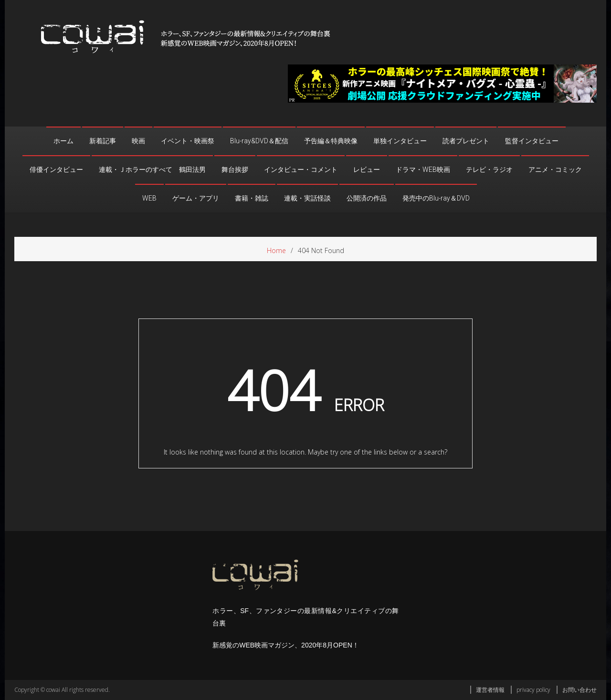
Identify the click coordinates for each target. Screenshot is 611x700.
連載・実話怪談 (307, 198)
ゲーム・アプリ (196, 198)
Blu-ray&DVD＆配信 (259, 141)
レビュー (367, 170)
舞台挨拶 (235, 170)
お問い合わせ (579, 690)
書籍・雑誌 (252, 198)
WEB (149, 198)
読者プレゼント (466, 141)
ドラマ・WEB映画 (423, 170)
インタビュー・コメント (301, 170)
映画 (138, 141)
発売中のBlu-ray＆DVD (436, 198)
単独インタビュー (400, 141)
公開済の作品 (367, 198)
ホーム (63, 141)
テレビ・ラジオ (489, 170)
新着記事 (103, 141)
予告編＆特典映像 (331, 141)
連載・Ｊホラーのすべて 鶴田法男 (152, 170)
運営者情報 (490, 690)
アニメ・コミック (555, 170)
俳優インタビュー (56, 170)
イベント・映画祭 (188, 141)
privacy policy (533, 690)
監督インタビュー (532, 141)
